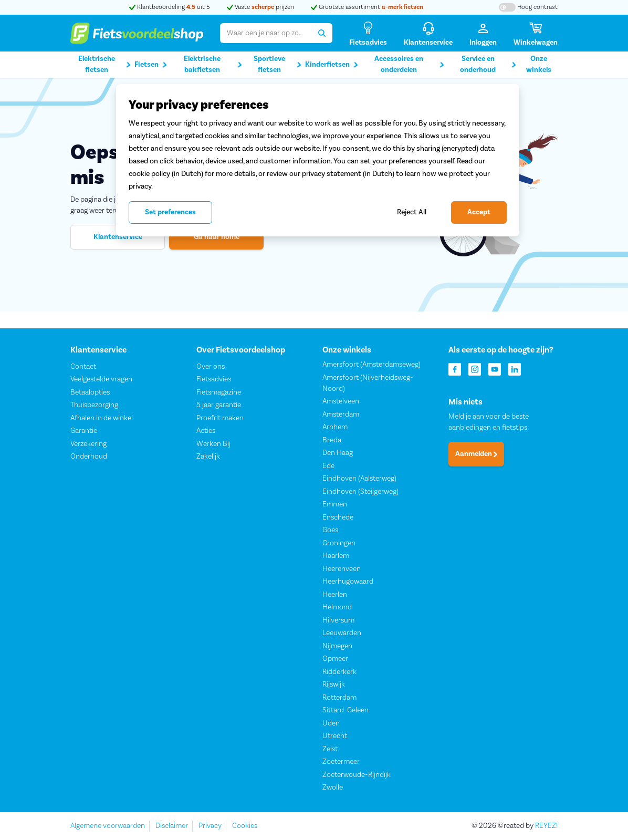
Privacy (210, 826)
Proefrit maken (220, 418)
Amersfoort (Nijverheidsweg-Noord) (368, 383)
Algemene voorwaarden (108, 826)
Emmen (335, 505)
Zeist (330, 749)
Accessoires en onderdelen (409, 64)
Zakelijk (208, 457)
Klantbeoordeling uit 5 (170, 7)
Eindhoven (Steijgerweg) (360, 492)
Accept (479, 212)
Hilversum (338, 620)
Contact (83, 367)
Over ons (211, 367)
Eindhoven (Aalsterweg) (359, 479)
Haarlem (336, 556)
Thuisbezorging (94, 406)
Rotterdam (339, 698)
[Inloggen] (483, 33)
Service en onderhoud (488, 64)
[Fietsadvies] (368, 33)
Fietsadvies (214, 380)
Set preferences (170, 212)
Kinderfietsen (332, 65)
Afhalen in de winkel (102, 418)
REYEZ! (546, 826)
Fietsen (151, 65)
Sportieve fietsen (278, 64)
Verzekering (88, 444)
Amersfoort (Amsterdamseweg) (371, 365)
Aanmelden (476, 454)
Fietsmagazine (219, 392)
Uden (331, 723)
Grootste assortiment (367, 7)
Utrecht (335, 737)
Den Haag (338, 453)
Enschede (338, 517)
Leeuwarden (342, 634)
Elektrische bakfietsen (213, 64)
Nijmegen (337, 646)
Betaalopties (90, 392)
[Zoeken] (322, 33)
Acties (206, 431)
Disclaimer (172, 826)
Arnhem (335, 428)
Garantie (84, 431)
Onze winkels (539, 64)
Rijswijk (334, 685)
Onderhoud (89, 457)
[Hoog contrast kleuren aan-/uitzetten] (528, 7)
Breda (332, 440)
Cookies (245, 826)
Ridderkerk (339, 672)
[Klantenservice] (428, 33)
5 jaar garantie (219, 406)
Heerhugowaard (348, 582)
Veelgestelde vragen (101, 380)
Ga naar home (217, 237)
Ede (328, 466)
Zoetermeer (341, 762)
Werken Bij (213, 444)
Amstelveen (341, 402)
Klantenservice (118, 237)
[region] (318, 160)
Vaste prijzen (260, 7)
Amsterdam (341, 414)
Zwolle (333, 788)
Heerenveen (342, 569)
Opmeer (335, 659)
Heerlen (335, 595)
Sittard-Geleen (346, 711)
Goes (330, 531)
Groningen (339, 543)
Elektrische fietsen (105, 64)
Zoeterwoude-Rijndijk (357, 775)
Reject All (412, 212)
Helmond (337, 608)
